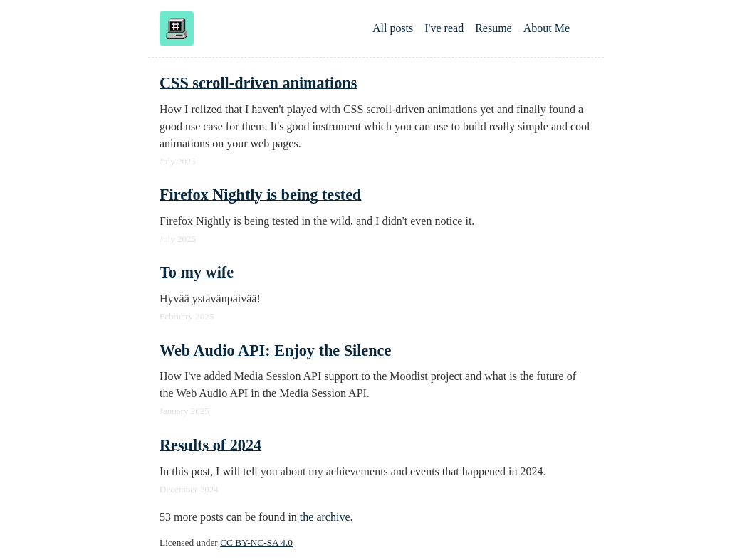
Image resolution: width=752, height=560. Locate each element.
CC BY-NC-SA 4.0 (256, 543)
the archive (325, 517)
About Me (547, 28)
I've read (444, 28)
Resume (493, 28)
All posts (393, 28)
